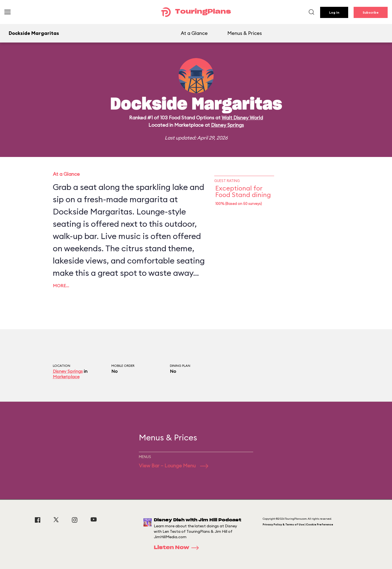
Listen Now (178, 548)
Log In (334, 12)
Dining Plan (180, 366)
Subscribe (371, 12)
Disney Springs (227, 125)
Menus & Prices (245, 33)
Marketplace (66, 377)
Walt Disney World (242, 118)
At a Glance (194, 33)
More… (61, 286)
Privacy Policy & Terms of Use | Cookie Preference (298, 524)
